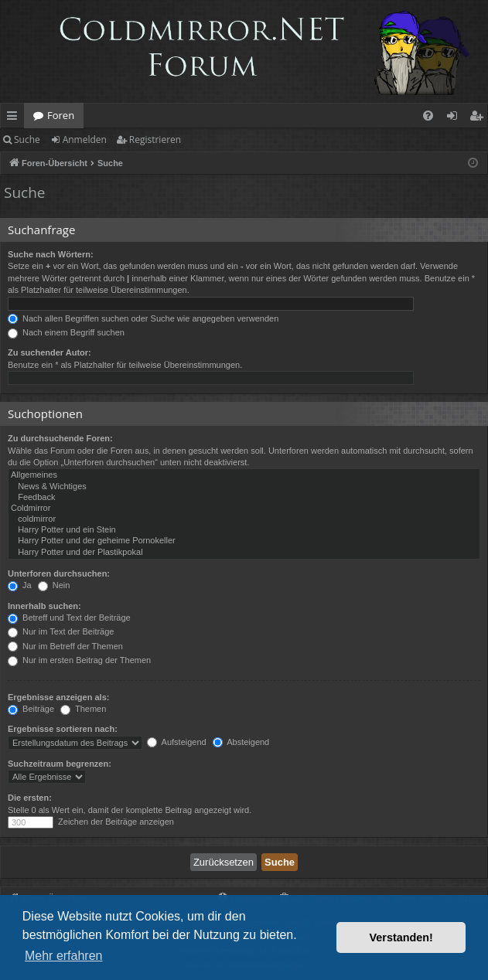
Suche (27, 140)
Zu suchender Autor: (49, 352)
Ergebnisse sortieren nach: (63, 729)
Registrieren (155, 140)
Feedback (244, 498)
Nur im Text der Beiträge (61, 631)
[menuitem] (428, 116)
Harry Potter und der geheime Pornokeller (244, 541)
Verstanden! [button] (401, 937)
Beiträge (31, 709)
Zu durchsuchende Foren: (60, 438)
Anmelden (85, 140)
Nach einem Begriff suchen (66, 332)
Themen (83, 709)
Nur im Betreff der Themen (65, 646)
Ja (20, 585)
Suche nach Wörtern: (51, 254)
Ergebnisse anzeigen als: (58, 697)
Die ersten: (30, 798)
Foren (61, 115)
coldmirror (244, 519)
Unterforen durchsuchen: (59, 573)
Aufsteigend (177, 742)
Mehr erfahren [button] (64, 956)
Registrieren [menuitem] (479, 118)
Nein (54, 585)
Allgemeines (244, 475)
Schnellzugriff (15, 118)
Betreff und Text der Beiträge (69, 618)
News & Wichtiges (244, 487)
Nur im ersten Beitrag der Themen (79, 660)
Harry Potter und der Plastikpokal (244, 553)
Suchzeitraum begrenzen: (60, 764)
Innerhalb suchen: (44, 606)
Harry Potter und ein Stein (244, 530)
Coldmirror (244, 509)
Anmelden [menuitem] (456, 118)
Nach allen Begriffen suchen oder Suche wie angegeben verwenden (143, 318)
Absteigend (241, 742)
